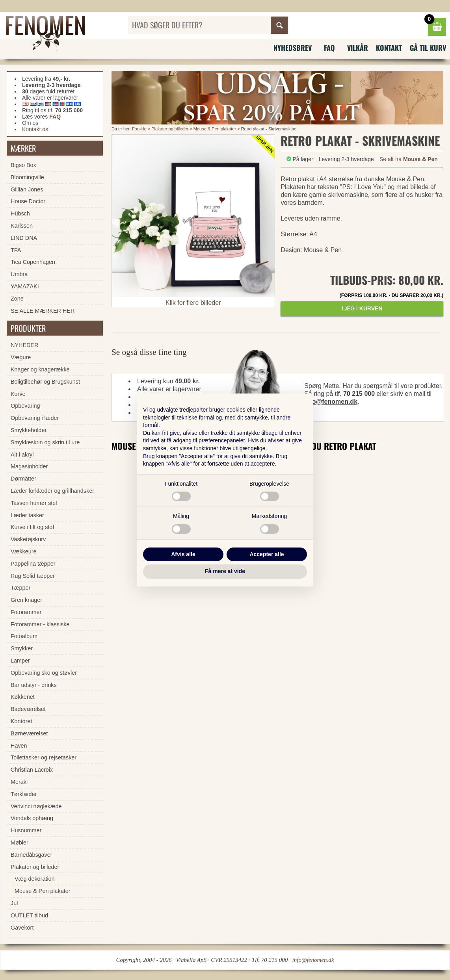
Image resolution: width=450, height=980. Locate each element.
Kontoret (21, 721)
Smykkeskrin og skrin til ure (45, 442)
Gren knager (26, 600)
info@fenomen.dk (331, 402)
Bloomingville (27, 177)
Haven (19, 746)
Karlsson (22, 226)
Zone (17, 299)
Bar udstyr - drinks (34, 685)
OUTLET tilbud (29, 915)
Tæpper (20, 588)
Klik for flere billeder (193, 303)
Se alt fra (409, 159)
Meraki (19, 782)
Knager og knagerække (40, 369)
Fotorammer (26, 612)
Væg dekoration (35, 879)
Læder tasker (27, 515)
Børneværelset (29, 733)
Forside (139, 129)
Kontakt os (35, 129)
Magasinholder (29, 466)
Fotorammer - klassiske (40, 624)
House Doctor (28, 201)
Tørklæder (24, 794)
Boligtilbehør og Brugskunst (45, 382)
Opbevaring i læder (35, 418)
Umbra (19, 274)
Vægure (21, 357)
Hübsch (20, 213)
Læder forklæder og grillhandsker (52, 491)
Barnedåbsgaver (32, 855)
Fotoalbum (24, 636)
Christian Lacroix (32, 770)
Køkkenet (23, 697)
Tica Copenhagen (33, 262)
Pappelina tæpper (33, 564)
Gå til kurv (428, 48)
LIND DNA (24, 238)
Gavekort (22, 928)
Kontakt (389, 48)
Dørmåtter (23, 479)
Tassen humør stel (34, 503)
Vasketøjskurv (28, 539)
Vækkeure (24, 551)
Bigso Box (23, 165)
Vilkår (358, 48)
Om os (30, 123)
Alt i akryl (22, 455)
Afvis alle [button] (183, 554)
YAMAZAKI (25, 286)
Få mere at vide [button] (225, 571)
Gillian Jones (27, 189)
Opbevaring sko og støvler (44, 673)
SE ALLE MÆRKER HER (43, 311)
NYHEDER (24, 345)
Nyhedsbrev (293, 48)
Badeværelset (28, 709)
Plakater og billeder (170, 129)
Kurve (18, 394)
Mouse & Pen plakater (215, 129)
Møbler (20, 843)
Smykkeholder (29, 430)
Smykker (22, 648)
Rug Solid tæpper (33, 576)
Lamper (20, 661)
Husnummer (26, 830)
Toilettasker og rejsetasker (44, 757)
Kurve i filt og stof (32, 527)
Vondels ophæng (32, 818)
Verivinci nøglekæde (36, 806)
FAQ (329, 48)
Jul (14, 903)
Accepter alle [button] (267, 554)
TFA (16, 250)
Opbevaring (25, 406)
